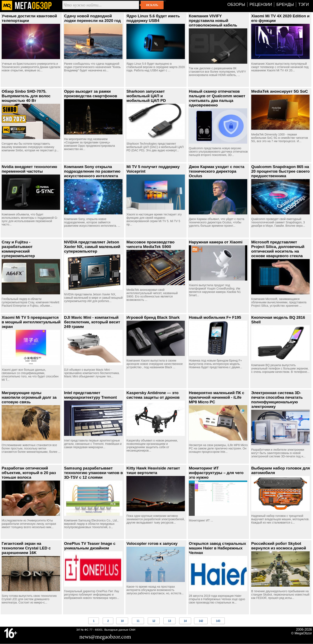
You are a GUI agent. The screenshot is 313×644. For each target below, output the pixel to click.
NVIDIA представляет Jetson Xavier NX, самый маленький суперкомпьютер (92, 247)
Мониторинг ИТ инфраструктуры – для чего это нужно (216, 473)
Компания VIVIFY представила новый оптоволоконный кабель (213, 21)
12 (154, 621)
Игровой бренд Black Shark (153, 317)
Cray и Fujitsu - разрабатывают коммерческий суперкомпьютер (18, 249)
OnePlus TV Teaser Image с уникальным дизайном (90, 546)
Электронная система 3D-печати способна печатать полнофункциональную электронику (277, 400)
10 (122, 621)
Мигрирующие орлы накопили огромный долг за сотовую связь (29, 397)
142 (201, 621)
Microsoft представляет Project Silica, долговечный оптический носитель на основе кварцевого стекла (278, 249)
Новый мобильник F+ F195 (215, 317)
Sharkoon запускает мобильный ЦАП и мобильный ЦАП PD (146, 96)
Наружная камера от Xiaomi (216, 242)
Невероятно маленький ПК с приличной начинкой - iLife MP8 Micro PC (217, 397)
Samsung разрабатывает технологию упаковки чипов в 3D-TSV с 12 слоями (93, 473)
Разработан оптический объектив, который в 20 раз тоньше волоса (29, 473)
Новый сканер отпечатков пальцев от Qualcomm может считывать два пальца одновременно (217, 98)
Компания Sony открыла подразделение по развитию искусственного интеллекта (92, 171)
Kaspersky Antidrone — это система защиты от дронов (153, 395)
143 (218, 621)
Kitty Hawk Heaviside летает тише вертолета (153, 470)
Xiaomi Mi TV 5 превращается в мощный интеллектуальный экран (31, 322)
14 (185, 621)
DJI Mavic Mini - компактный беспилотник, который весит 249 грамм (92, 322)
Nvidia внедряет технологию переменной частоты (29, 169)
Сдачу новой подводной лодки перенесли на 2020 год (92, 18)
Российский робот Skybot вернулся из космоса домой (279, 546)
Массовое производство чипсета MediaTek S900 (150, 244)
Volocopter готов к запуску (152, 543)
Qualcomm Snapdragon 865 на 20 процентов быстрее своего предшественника (280, 171)
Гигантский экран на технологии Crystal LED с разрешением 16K (26, 548)
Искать (152, 5)
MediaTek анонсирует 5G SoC (280, 91)
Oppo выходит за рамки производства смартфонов (91, 94)
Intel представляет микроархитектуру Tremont (90, 395)
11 (138, 621)
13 (169, 621)
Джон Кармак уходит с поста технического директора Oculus (217, 171)
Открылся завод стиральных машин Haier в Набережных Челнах (217, 548)
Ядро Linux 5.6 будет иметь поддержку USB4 (153, 18)
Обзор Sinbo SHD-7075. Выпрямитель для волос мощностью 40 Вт (26, 96)
